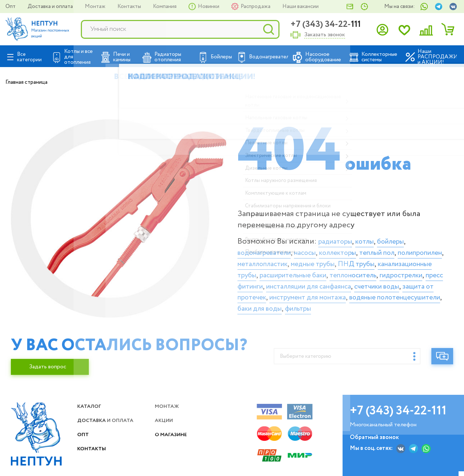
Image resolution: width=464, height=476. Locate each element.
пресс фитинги (380, 283)
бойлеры (403, 238)
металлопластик (326, 261)
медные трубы (386, 261)
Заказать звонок (325, 35)
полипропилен (265, 261)
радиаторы (338, 238)
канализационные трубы (308, 272)
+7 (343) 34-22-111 (326, 24)
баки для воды (343, 316)
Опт (11, 7)
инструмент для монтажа (322, 305)
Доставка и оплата (51, 7)
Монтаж (96, 7)
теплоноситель (266, 283)
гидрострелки (324, 283)
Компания (165, 7)
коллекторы (356, 249)
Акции (166, 425)
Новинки (209, 7)
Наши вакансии (301, 7)
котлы (373, 238)
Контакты (130, 7)
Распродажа (256, 7)
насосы (318, 249)
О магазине (174, 439)
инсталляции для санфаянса (288, 294)
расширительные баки (397, 272)
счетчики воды (369, 294)
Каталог (91, 411)
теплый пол (403, 249)
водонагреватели (269, 249)
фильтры (388, 316)
